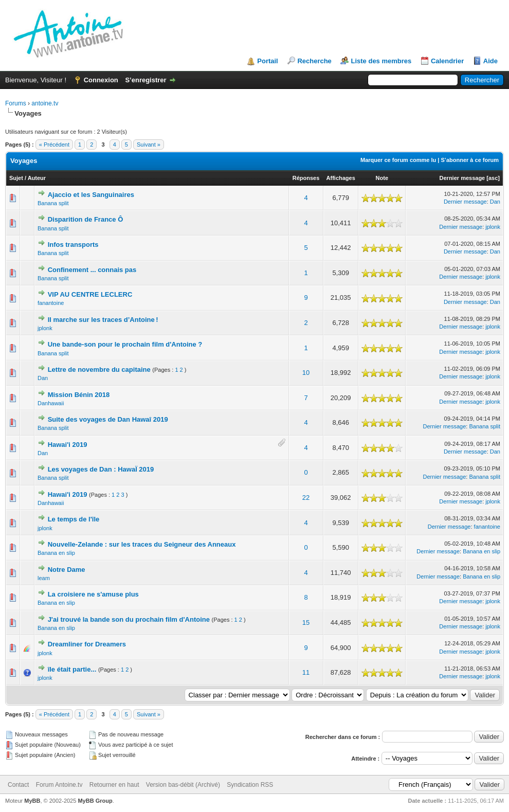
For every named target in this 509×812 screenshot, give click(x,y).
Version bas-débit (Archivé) (183, 785)
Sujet (16, 178)
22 (306, 498)
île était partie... (72, 669)
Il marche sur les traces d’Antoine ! (103, 320)
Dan (495, 202)
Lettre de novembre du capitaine (99, 369)
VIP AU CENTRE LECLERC (90, 294)
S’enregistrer (146, 80)
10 (306, 373)
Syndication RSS (250, 785)
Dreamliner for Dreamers (87, 644)
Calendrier (447, 61)
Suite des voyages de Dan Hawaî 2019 (108, 419)
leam (44, 578)
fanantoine (51, 303)
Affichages (341, 178)
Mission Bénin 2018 (79, 395)
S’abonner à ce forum (470, 160)
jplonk (493, 227)
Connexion (101, 80)
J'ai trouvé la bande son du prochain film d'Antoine (129, 619)
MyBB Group (95, 801)
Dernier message (462, 178)
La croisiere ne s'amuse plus (93, 594)
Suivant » (149, 145)
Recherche (314, 61)
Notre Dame (67, 570)
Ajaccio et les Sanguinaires (91, 195)
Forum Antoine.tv (59, 785)
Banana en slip (56, 553)
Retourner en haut (114, 785)
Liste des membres (381, 61)
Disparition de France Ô (86, 219)
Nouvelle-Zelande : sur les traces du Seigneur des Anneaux (142, 544)
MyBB (32, 801)
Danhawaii (51, 403)
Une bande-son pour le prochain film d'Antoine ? (125, 344)
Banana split (53, 203)
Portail (267, 61)
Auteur (37, 178)
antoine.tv (45, 103)
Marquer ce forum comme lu (398, 160)
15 (306, 622)
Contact (18, 785)
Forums (16, 103)
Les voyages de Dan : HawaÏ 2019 (101, 469)
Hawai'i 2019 (68, 445)
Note (382, 178)
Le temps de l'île (74, 519)
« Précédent (54, 145)
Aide (490, 61)
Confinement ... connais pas (92, 270)
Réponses (306, 178)
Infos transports (73, 245)
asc (493, 178)
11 (306, 672)
